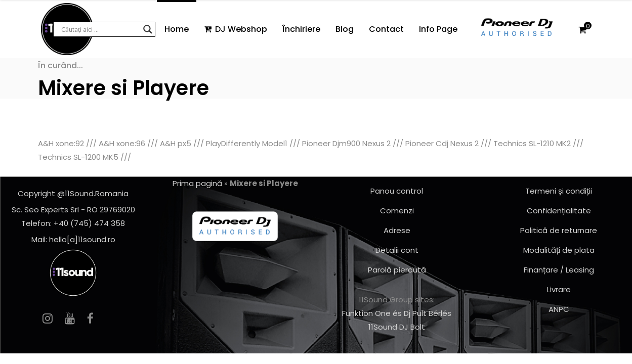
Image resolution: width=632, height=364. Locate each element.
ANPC (559, 309)
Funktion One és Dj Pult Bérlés (397, 313)
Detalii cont (397, 250)
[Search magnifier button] (148, 29)
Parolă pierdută (397, 270)
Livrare (559, 289)
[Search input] (100, 29)
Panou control (397, 191)
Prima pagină (197, 183)
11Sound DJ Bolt (397, 327)
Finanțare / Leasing (559, 270)
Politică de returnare (559, 230)
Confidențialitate (559, 211)
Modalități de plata (559, 250)
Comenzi (397, 211)
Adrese (397, 230)
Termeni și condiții (559, 191)
